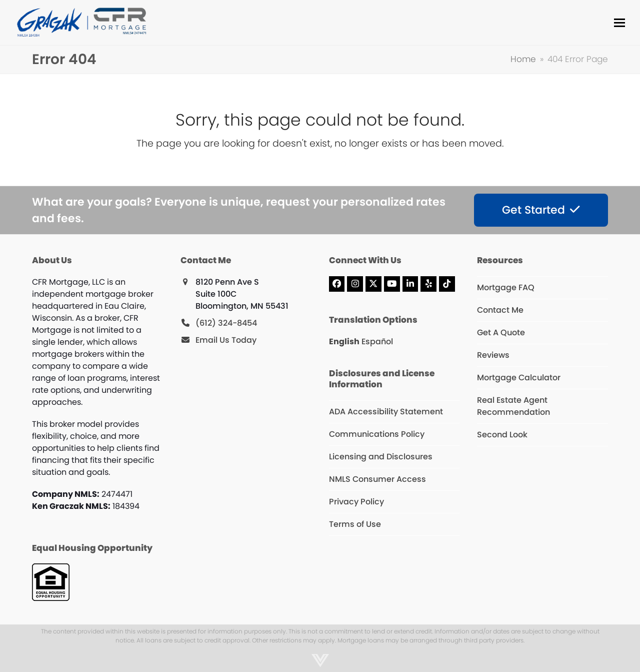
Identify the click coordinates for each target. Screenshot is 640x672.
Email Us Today (226, 340)
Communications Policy (377, 434)
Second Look (502, 435)
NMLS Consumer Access (377, 479)
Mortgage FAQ (506, 287)
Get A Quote (501, 332)
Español (377, 342)
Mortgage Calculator (519, 378)
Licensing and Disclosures (381, 457)
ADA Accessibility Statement (386, 412)
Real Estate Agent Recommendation (513, 406)
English (344, 342)
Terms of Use (355, 524)
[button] (619, 23)
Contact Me (500, 310)
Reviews (493, 355)
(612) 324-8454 (226, 323)
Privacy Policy (356, 502)
